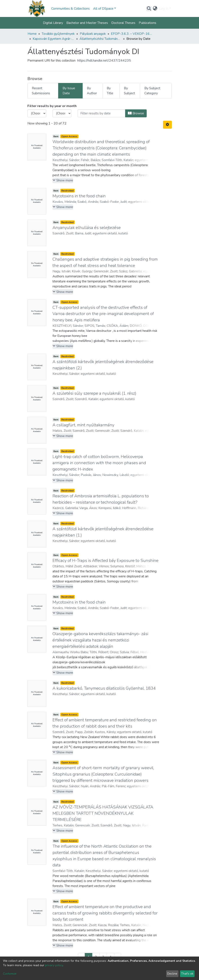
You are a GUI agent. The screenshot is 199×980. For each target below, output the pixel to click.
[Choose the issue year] (37, 113)
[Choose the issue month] (62, 113)
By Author (92, 91)
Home (32, 34)
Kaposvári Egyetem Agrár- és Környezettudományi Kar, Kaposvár (54, 39)
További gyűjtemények (58, 34)
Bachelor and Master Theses (87, 23)
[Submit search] (149, 9)
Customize (10, 974)
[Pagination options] (167, 125)
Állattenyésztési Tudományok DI (100, 39)
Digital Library (53, 23)
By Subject (129, 91)
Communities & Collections (71, 9)
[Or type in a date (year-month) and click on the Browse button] (101, 113)
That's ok (187, 974)
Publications (148, 23)
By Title (110, 91)
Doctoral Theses (123, 23)
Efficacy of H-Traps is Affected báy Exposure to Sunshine (105, 560)
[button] (155, 9)
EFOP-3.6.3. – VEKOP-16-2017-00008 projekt (132, 34)
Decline (172, 974)
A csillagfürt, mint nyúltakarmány (83, 425)
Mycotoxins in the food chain (79, 196)
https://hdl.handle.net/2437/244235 (104, 61)
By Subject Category (152, 91)
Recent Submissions (41, 91)
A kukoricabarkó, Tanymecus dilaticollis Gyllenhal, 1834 (104, 688)
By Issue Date (69, 91)
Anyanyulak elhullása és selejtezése (87, 228)
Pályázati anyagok (93, 34)
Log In (164, 9)
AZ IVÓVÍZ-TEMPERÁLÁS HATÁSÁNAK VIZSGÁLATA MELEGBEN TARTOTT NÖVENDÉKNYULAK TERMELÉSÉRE (103, 813)
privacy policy (54, 965)
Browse (136, 113)
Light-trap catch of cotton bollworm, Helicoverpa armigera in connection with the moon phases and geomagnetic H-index (99, 463)
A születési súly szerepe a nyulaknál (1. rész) (94, 393)
